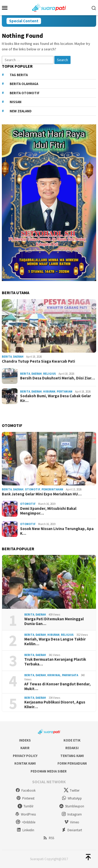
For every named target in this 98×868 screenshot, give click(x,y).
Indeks (25, 740)
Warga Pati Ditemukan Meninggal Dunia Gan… (54, 621)
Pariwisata (70, 675)
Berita (7, 357)
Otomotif (33, 489)
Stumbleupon (72, 806)
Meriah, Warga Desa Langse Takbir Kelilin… (55, 642)
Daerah (18, 357)
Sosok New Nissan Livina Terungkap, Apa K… (57, 531)
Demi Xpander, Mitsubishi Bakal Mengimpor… (48, 511)
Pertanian (65, 391)
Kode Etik (72, 740)
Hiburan (49, 391)
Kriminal (54, 675)
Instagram (72, 814)
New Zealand (21, 111)
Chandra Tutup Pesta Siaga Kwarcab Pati (38, 361)
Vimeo (72, 822)
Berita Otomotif (25, 93)
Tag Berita (19, 75)
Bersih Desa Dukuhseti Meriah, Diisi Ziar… (57, 378)
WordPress (25, 814)
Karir (25, 748)
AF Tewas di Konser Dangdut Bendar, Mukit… (57, 686)
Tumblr (25, 806)
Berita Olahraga (24, 84)
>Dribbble (25, 822)
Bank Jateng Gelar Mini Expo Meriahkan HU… (42, 494)
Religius (50, 374)
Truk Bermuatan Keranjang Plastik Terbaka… (55, 662)
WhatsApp (72, 798)
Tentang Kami (72, 756)
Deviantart (72, 830)
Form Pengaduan (72, 763)
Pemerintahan (52, 489)
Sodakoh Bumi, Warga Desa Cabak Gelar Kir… (56, 398)
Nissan (16, 102)
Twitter (72, 790)
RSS (48, 838)
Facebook (25, 790)
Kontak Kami (25, 763)
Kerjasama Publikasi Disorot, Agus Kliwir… (55, 705)
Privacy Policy (25, 756)
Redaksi (72, 748)
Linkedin (25, 830)
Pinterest (25, 798)
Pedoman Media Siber (49, 771)
